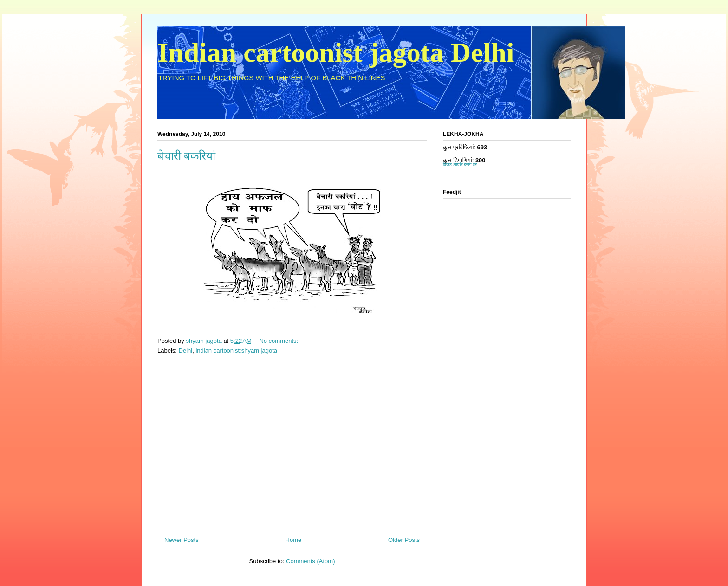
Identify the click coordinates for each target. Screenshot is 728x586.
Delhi (186, 351)
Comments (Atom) (310, 561)
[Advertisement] (292, 445)
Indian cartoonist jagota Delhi (336, 52)
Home (294, 540)
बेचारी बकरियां (186, 156)
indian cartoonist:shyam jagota (236, 351)
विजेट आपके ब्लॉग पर (460, 164)
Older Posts (404, 540)
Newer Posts (182, 540)
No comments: (279, 341)
